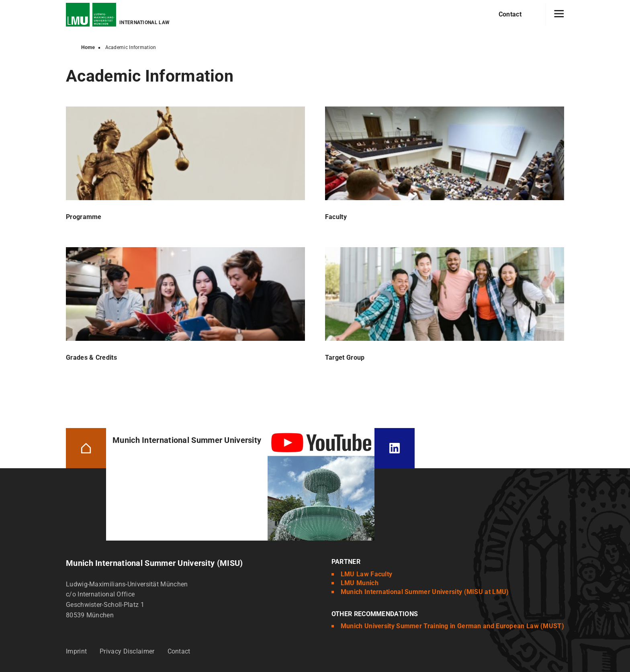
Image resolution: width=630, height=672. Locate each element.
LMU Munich (360, 583)
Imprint (76, 651)
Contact (510, 14)
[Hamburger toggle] (559, 14)
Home (88, 47)
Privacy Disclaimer (127, 651)
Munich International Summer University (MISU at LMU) (425, 592)
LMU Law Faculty (367, 574)
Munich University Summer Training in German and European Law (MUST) (452, 626)
